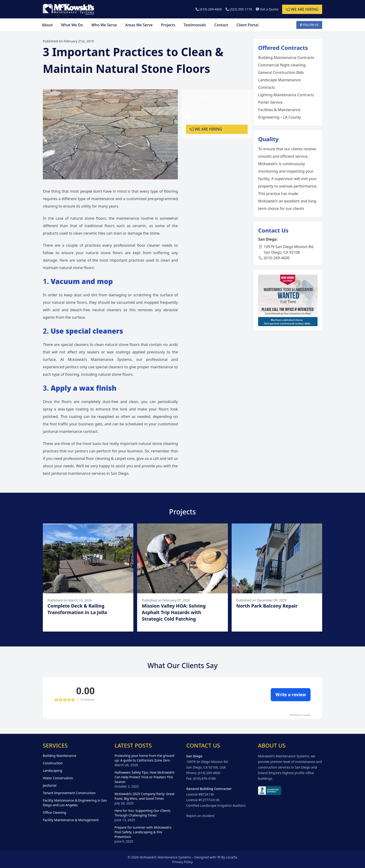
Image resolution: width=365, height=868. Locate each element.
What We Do (72, 25)
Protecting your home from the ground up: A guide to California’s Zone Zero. (144, 758)
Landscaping (52, 771)
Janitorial (50, 785)
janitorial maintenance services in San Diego (90, 473)
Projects (168, 25)
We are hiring (302, 9)
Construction (53, 763)
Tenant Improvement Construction (69, 793)
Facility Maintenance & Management (71, 820)
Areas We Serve (139, 25)
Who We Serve (104, 25)
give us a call (148, 458)
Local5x (232, 857)
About (47, 25)
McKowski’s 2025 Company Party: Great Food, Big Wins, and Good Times (145, 796)
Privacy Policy (182, 862)
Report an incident (200, 816)
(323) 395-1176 (238, 9)
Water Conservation (58, 778)
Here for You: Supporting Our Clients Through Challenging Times (143, 813)
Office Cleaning (54, 812)
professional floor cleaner (137, 245)
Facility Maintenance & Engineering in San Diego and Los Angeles (75, 803)
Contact (221, 25)
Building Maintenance (60, 756)
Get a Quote (267, 9)
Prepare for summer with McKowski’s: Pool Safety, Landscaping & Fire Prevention (143, 832)
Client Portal (247, 25)
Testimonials (195, 25)
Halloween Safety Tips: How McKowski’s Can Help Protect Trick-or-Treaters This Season (145, 777)
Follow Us (309, 25)
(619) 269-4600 (208, 9)
